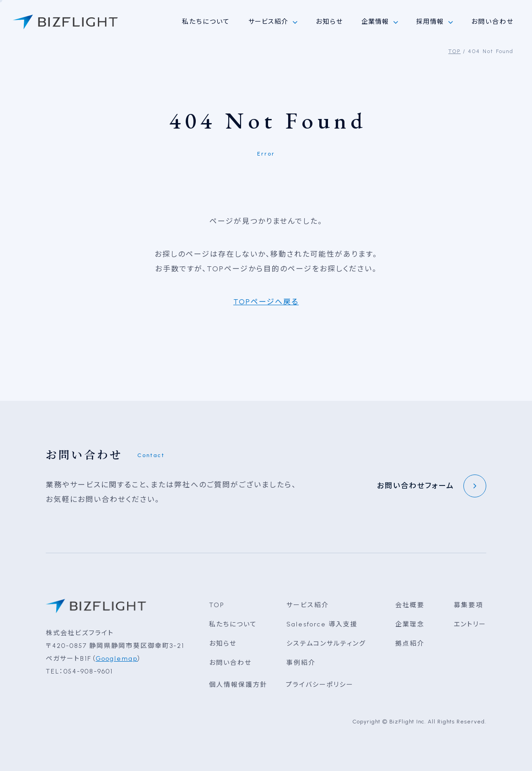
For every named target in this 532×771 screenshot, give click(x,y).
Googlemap (117, 659)
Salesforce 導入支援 (322, 624)
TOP (454, 51)
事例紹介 (301, 663)
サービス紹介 (308, 605)
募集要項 (468, 605)
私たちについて (206, 22)
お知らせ (329, 22)
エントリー (470, 624)
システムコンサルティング (326, 644)
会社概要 (410, 605)
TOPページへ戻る (266, 302)
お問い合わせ (492, 22)
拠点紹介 (410, 644)
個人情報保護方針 (238, 685)
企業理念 (410, 624)
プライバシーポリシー (320, 685)
